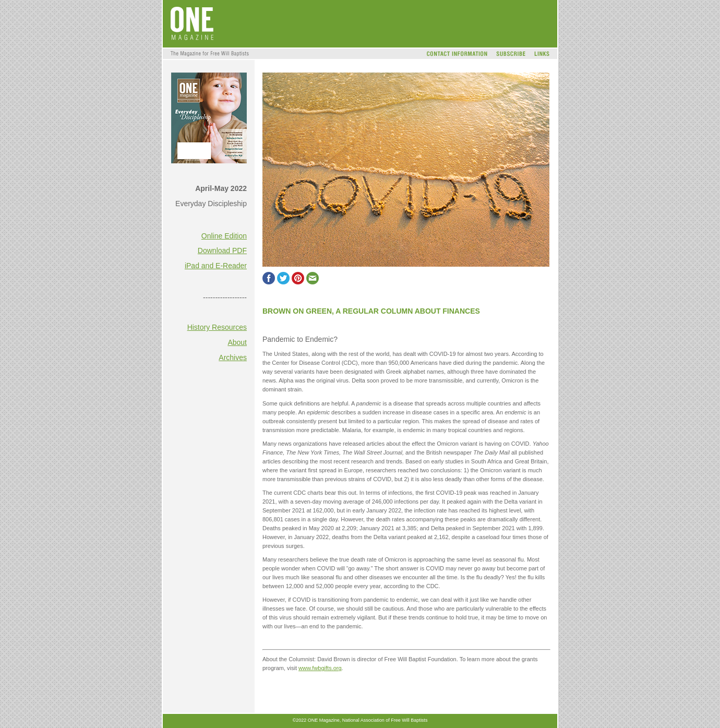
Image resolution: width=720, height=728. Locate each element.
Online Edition (224, 236)
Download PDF (222, 250)
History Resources (217, 327)
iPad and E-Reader (216, 266)
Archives (233, 357)
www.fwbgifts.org (320, 668)
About (237, 342)
